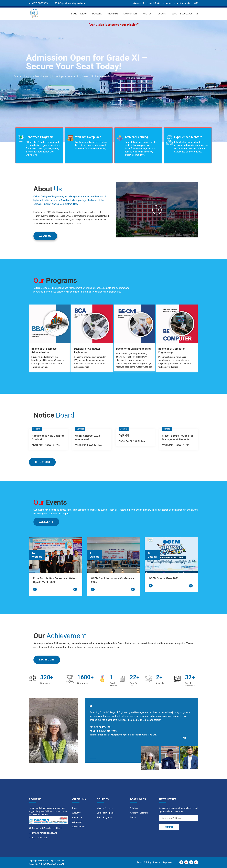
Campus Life (139, 3)
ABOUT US (45, 236)
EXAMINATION (131, 14)
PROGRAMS (114, 14)
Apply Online (155, 3)
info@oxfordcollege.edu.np (71, 3)
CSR (196, 3)
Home (75, 808)
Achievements (183, 3)
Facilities (148, 14)
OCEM (43, 861)
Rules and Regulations (163, 862)
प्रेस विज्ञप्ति (124, 436)
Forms (133, 817)
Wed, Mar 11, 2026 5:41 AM (176, 445)
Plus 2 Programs (104, 817)
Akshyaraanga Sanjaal (51, 864)
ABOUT (85, 14)
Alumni (169, 3)
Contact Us (77, 817)
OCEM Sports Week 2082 (164, 578)
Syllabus (134, 808)
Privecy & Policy (144, 862)
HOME (74, 14)
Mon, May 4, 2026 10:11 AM (89, 445)
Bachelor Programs (106, 813)
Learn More (47, 660)
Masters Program (105, 808)
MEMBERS (98, 14)
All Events (46, 522)
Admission (77, 822)
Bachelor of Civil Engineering (133, 349)
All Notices (42, 462)
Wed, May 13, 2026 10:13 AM (46, 445)
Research (163, 14)
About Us (76, 813)
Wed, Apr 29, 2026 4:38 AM (132, 441)
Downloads (186, 14)
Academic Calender (139, 813)
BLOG (174, 14)
